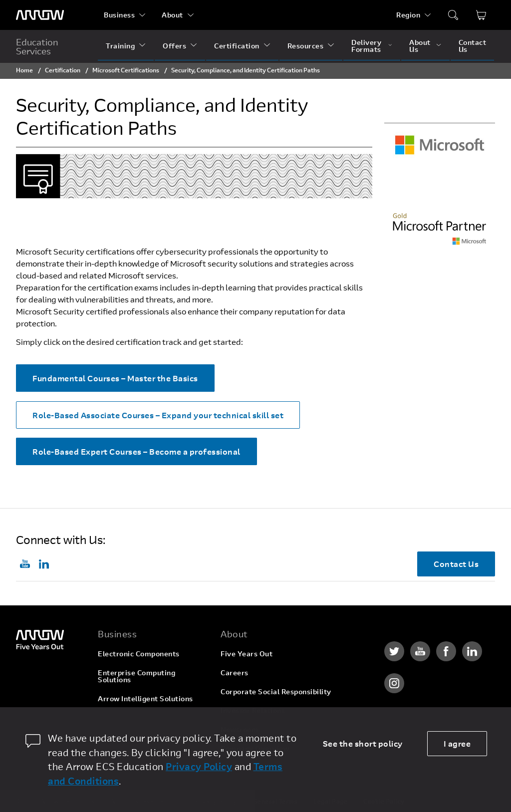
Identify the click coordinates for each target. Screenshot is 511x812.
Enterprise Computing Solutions (136, 676)
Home (24, 70)
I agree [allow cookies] (457, 743)
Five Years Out (247, 654)
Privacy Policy (199, 766)
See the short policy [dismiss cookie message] (363, 743)
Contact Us (473, 46)
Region (408, 15)
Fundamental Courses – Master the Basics (115, 378)
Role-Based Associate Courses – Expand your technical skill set (158, 415)
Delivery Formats (366, 46)
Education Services (37, 46)
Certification (237, 46)
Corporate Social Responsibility (276, 691)
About (172, 15)
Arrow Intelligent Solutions (145, 698)
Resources (306, 46)
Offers (174, 46)
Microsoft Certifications (126, 70)
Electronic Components (139, 654)
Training (120, 46)
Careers (235, 673)
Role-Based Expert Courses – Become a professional (136, 451)
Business (119, 15)
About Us (420, 46)
